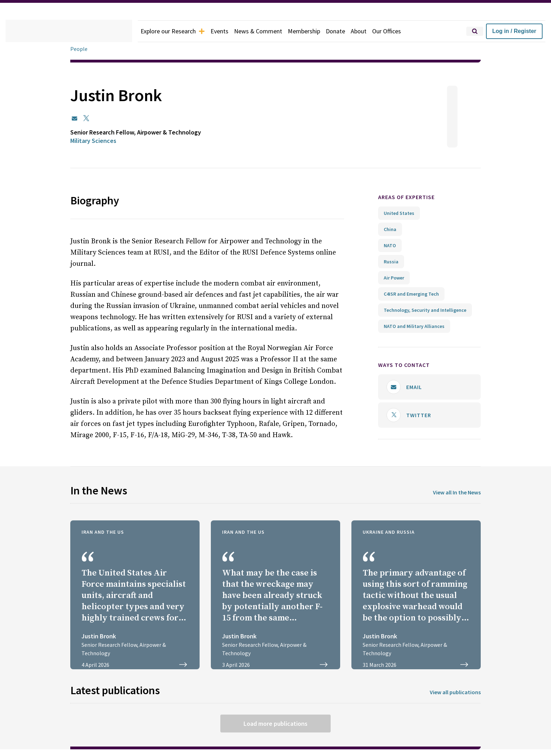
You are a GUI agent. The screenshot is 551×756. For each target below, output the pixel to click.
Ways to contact (408, 365)
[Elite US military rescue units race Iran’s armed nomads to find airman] (135, 593)
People (79, 49)
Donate (349, 31)
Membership (315, 31)
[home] (69, 31)
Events (226, 31)
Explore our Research (176, 31)
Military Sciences (96, 141)
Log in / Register (514, 31)
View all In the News (454, 491)
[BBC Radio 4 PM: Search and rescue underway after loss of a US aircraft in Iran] (275, 593)
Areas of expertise (412, 197)
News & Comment (267, 31)
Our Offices (403, 31)
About (373, 31)
